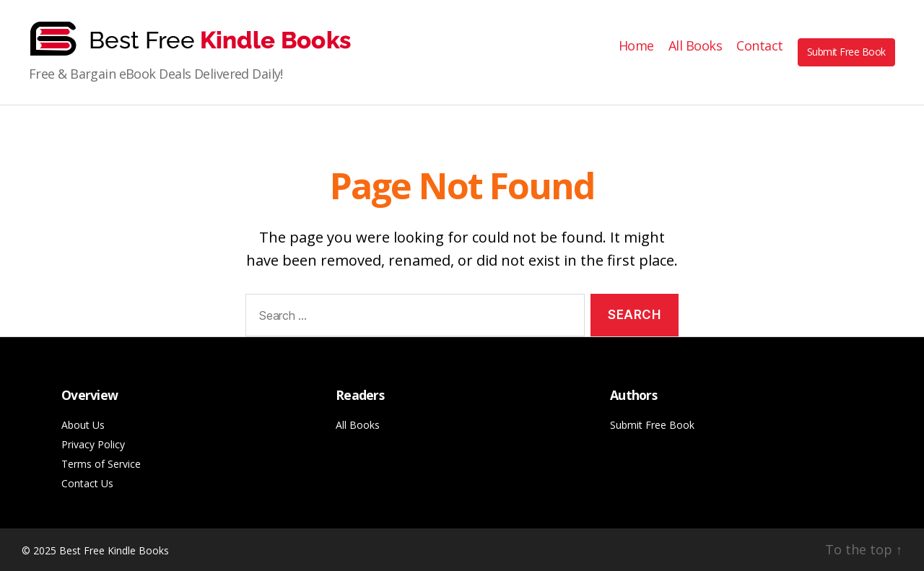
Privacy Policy (93, 444)
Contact (760, 46)
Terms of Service (101, 464)
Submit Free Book (846, 52)
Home (636, 46)
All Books (696, 46)
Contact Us (87, 483)
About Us (83, 425)
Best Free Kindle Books (114, 550)
